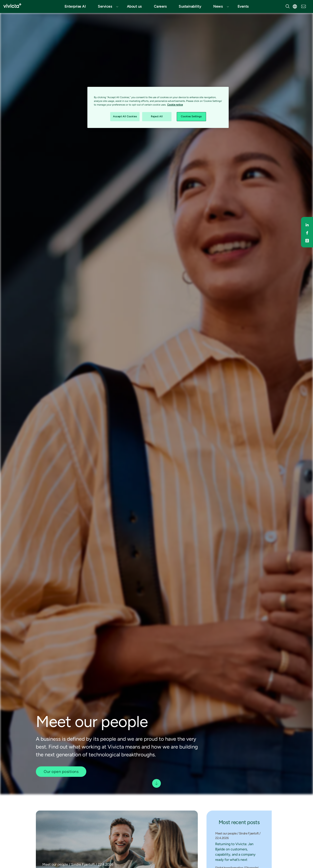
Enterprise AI (75, 6)
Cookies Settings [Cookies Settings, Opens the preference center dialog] (191, 116)
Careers (160, 6)
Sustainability (190, 6)
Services (105, 6)
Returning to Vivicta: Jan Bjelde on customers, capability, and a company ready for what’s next (235, 852)
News (218, 6)
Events (243, 6)
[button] (106, 7)
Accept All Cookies (125, 116)
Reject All (157, 116)
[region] (158, 107)
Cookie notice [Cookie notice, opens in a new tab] (175, 105)
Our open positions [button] (61, 772)
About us (134, 6)
